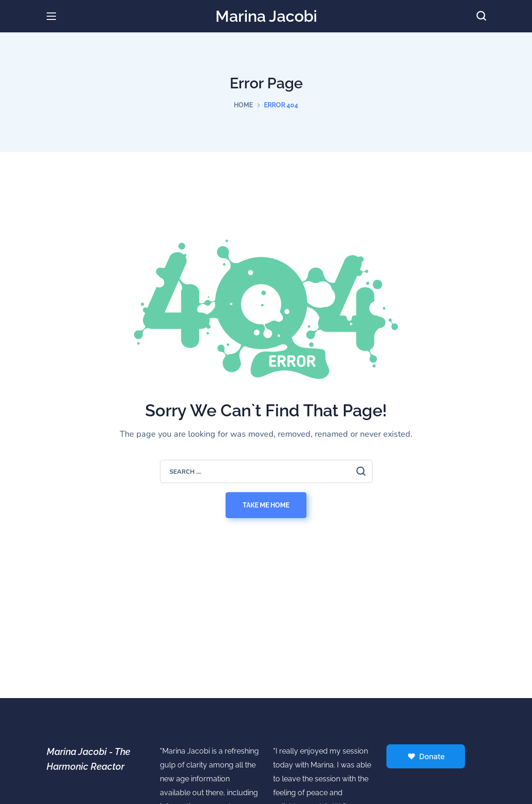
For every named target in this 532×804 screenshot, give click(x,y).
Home (243, 105)
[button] (481, 16)
